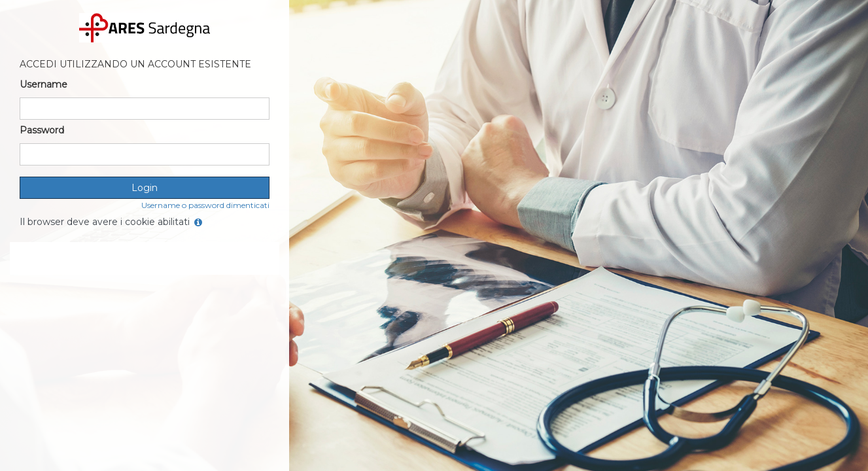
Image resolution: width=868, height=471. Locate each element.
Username (43, 84)
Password (42, 130)
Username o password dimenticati (205, 205)
